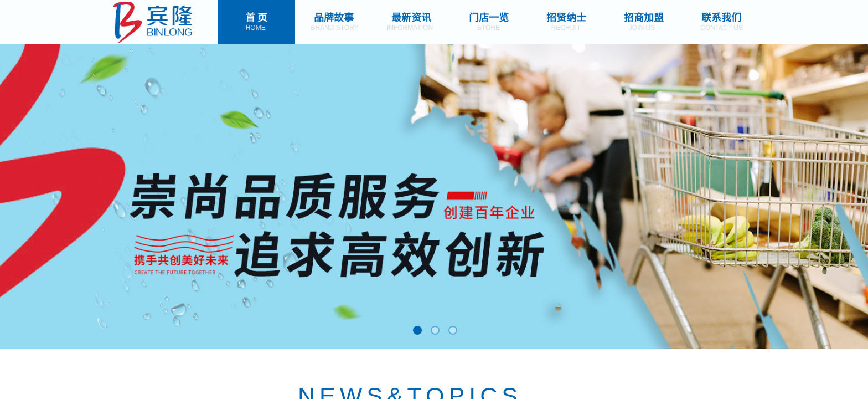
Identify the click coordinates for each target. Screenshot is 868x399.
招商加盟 (644, 17)
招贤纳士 (566, 17)
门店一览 (489, 17)
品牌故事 (334, 17)
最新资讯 (411, 17)
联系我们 (721, 17)
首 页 (257, 17)
